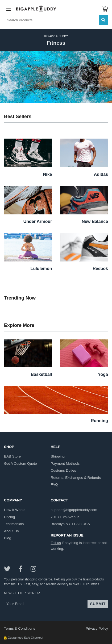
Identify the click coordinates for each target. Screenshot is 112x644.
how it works (15, 510)
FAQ (54, 485)
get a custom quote (20, 464)
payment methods (65, 464)
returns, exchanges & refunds (76, 478)
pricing (9, 517)
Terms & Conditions (20, 628)
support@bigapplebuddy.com (74, 510)
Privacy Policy (97, 628)
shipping (58, 456)
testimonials (14, 524)
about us (11, 531)
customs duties (63, 470)
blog (8, 538)
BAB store (12, 456)
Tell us (56, 543)
